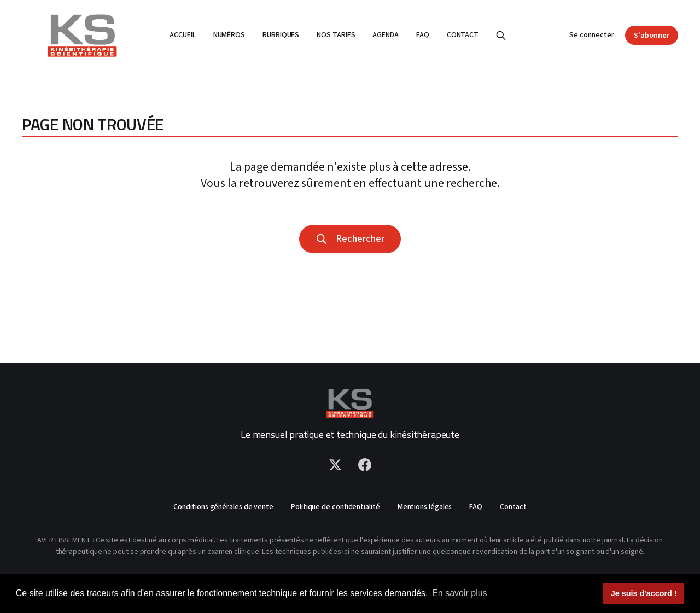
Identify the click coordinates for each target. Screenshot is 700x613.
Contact (463, 35)
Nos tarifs (336, 35)
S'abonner (652, 36)
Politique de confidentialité (336, 507)
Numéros (229, 35)
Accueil (182, 35)
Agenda (386, 35)
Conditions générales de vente (223, 507)
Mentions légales (425, 507)
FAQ (423, 35)
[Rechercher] (501, 36)
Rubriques (281, 35)
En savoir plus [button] (460, 593)
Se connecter (592, 35)
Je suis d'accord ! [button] (644, 593)
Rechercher (350, 239)
